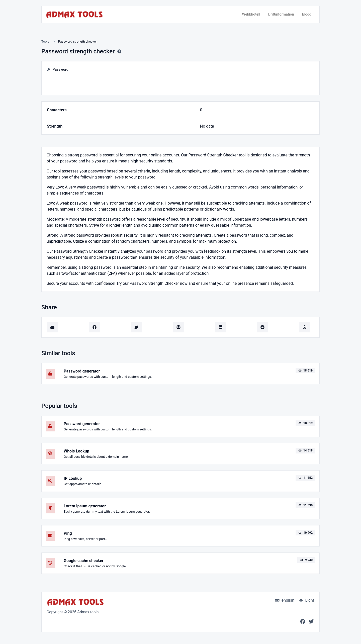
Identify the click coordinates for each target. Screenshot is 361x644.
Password (58, 70)
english (285, 600)
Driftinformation (281, 14)
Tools (45, 41)
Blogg (307, 14)
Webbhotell (251, 14)
